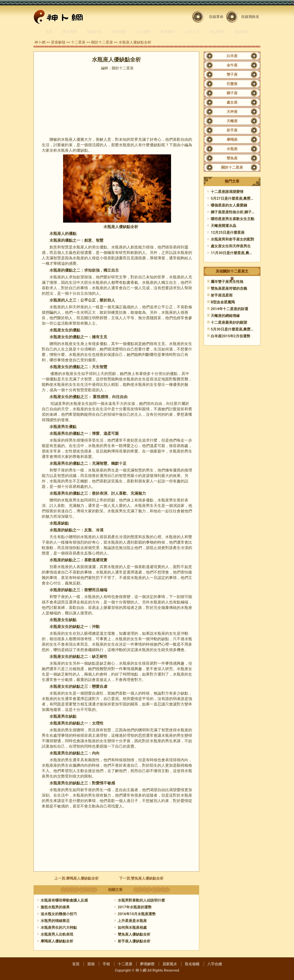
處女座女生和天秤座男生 (231, 246)
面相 (91, 964)
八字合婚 (215, 964)
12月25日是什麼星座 (228, 232)
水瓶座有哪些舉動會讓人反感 (64, 900)
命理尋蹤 (119, 32)
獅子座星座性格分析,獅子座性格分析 (240, 212)
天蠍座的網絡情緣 (225, 316)
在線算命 (216, 17)
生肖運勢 (143, 32)
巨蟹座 (232, 84)
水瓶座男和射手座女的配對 (233, 239)
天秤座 (232, 112)
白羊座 (232, 56)
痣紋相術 (241, 32)
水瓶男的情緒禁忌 (55, 921)
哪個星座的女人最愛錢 (229, 205)
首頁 (49, 32)
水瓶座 (232, 149)
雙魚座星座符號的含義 (229, 288)
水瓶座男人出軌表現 (57, 934)
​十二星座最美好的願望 (229, 322)
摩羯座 (232, 140)
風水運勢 (70, 32)
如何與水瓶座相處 (132, 928)
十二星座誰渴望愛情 (227, 192)
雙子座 (232, 74)
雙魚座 (232, 158)
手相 (106, 964)
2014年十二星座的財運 (229, 309)
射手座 (232, 130)
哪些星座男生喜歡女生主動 (233, 219)
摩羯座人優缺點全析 (82, 878)
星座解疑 (168, 32)
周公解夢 (217, 32)
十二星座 (78, 42)
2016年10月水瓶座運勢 (137, 914)
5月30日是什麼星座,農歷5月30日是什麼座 (245, 329)
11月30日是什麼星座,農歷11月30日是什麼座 (247, 253)
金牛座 (232, 65)
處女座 (232, 102)
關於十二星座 (102, 42)
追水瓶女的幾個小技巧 (59, 914)
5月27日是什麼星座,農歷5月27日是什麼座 (245, 198)
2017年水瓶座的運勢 (135, 907)
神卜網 (40, 42)
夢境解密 (147, 964)
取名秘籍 (192, 964)
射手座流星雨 (222, 295)
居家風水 (170, 964)
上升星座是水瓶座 (132, 921)
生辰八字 (192, 32)
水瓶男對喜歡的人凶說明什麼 (141, 900)
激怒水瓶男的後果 (55, 907)
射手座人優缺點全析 (134, 941)
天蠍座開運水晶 (223, 226)
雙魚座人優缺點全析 (147, 878)
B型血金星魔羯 (223, 302)
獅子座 (232, 93)
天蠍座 (232, 121)
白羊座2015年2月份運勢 (230, 336)
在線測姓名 (250, 17)
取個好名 (94, 32)
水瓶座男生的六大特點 (59, 928)
